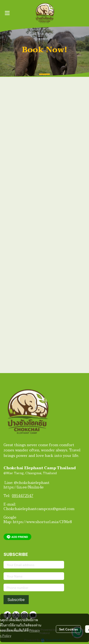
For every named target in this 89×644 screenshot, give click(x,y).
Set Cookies (68, 629)
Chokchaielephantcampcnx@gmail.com (39, 509)
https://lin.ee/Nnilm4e (24, 487)
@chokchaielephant (33, 483)
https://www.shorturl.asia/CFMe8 (42, 522)
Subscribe (16, 600)
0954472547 (23, 496)
